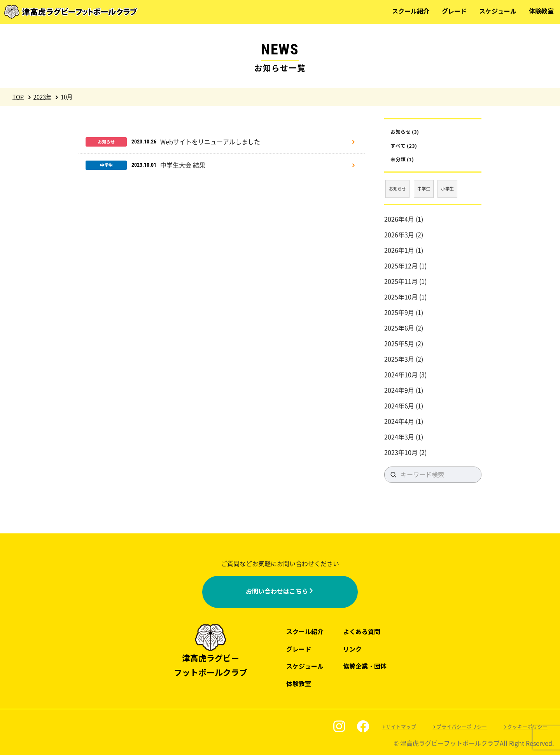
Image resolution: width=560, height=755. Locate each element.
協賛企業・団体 (365, 667)
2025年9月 (399, 313)
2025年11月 (401, 281)
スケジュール (498, 11)
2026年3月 (399, 235)
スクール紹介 (411, 11)
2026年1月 (399, 250)
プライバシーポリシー (462, 727)
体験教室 (541, 11)
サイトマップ (401, 727)
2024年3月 (399, 437)
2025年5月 (399, 344)
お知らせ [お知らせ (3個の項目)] (397, 189)
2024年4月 (399, 421)
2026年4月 (399, 219)
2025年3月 (399, 359)
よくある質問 (362, 632)
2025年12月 (401, 266)
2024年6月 (399, 406)
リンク (352, 649)
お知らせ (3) (405, 132)
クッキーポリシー (527, 727)
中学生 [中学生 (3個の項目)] (424, 189)
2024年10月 (401, 375)
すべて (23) (404, 146)
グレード (454, 11)
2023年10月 (401, 453)
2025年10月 (401, 297)
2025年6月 (399, 328)
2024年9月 (399, 390)
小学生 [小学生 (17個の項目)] (447, 189)
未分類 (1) (402, 160)
